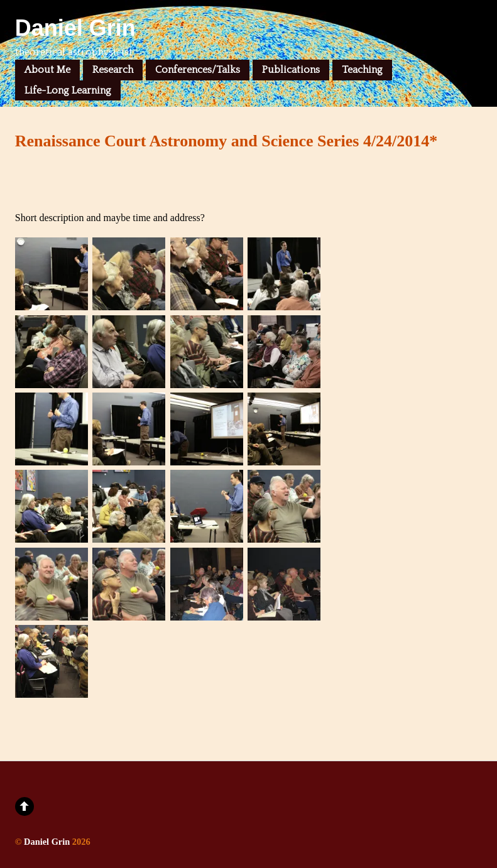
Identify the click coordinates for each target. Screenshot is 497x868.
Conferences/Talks (198, 70)
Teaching (362, 70)
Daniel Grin (47, 842)
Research (113, 70)
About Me (47, 70)
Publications (291, 70)
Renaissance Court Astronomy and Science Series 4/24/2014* (227, 141)
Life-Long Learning (68, 90)
